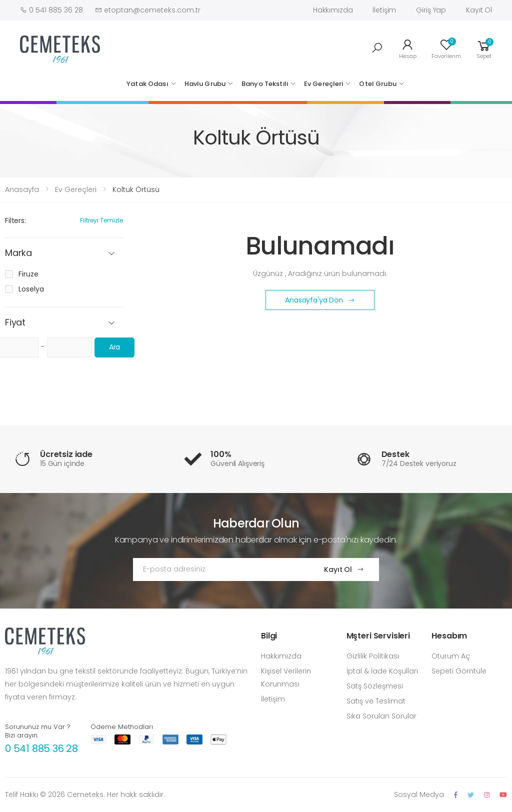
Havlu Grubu (205, 84)
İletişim (384, 10)
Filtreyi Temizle (101, 220)
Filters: (15, 220)
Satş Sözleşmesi (375, 686)
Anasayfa (22, 189)
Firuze (28, 274)
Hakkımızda (333, 10)
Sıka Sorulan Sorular (381, 716)
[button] (377, 48)
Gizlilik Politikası (373, 656)
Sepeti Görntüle (459, 671)
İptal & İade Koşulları (382, 671)
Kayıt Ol (479, 10)
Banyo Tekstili (265, 84)
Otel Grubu (377, 84)
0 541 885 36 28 (41, 748)
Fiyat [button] (15, 323)
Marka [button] (18, 253)
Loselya (31, 289)
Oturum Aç (451, 656)
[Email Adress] (219, 569)
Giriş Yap (431, 10)
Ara (115, 347)
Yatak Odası (147, 84)
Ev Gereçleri (324, 84)
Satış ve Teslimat (376, 701)
